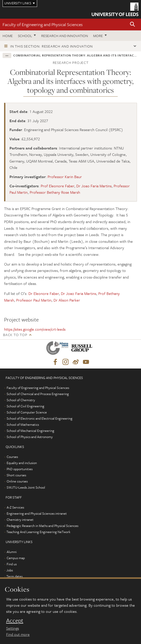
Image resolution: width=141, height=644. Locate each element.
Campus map (16, 558)
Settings (13, 628)
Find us (12, 564)
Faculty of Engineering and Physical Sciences (43, 24)
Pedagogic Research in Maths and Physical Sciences (42, 526)
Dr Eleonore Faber (44, 293)
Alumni (12, 552)
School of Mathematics (23, 424)
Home (8, 36)
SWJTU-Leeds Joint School (26, 487)
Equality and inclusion (22, 463)
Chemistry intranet (20, 520)
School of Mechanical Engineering (30, 431)
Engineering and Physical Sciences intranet (37, 513)
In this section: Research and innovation (52, 46)
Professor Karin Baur (65, 177)
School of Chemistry (21, 400)
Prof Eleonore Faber (57, 186)
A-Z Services (15, 507)
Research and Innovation (65, 36)
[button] (133, 25)
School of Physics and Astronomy (30, 437)
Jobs (10, 570)
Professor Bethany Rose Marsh (55, 192)
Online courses (17, 481)
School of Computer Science (27, 412)
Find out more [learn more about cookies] (18, 634)
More (98, 36)
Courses (12, 457)
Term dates (14, 576)
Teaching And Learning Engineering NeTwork (38, 532)
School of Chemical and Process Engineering (38, 394)
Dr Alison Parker (67, 300)
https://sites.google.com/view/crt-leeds (35, 329)
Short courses (16, 475)
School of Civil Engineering (25, 406)
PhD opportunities (20, 469)
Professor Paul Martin (34, 300)
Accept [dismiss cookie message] (15, 620)
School (25, 36)
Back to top (15, 335)
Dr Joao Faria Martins (94, 186)
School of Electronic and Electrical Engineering (40, 418)
